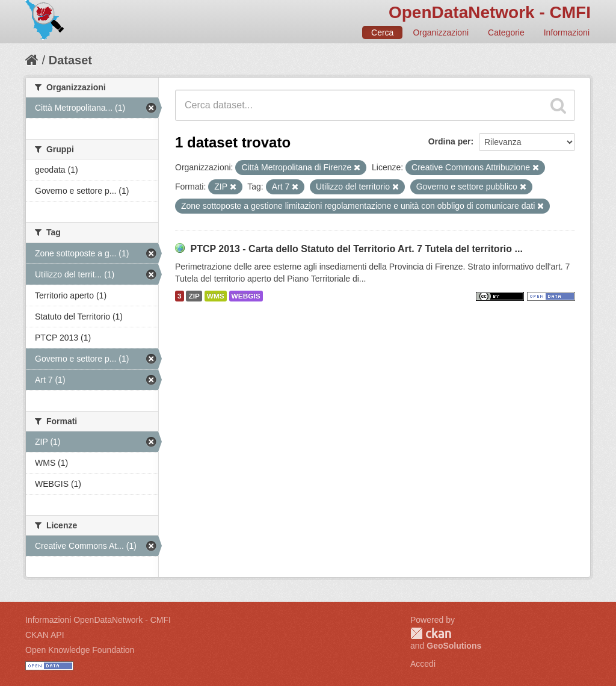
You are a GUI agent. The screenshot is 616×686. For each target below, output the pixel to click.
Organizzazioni (441, 32)
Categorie (506, 32)
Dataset (70, 60)
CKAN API (45, 635)
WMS (216, 296)
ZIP (194, 296)
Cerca (382, 32)
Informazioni (567, 32)
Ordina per (450, 141)
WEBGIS (246, 296)
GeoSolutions (454, 646)
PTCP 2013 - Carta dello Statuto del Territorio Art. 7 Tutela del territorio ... (356, 249)
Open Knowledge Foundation (80, 650)
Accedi (423, 664)
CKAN (431, 633)
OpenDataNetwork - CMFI (490, 12)
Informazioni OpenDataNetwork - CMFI (98, 620)
